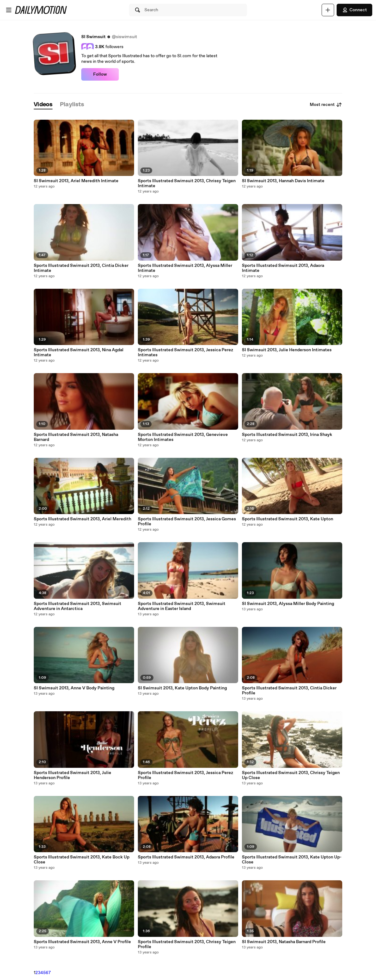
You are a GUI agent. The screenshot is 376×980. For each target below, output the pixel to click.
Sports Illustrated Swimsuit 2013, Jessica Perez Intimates (185, 352)
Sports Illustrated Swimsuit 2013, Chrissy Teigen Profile (187, 944)
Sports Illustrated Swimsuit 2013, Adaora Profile (186, 857)
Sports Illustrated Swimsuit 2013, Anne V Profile (82, 942)
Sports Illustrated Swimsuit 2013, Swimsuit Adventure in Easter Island (182, 606)
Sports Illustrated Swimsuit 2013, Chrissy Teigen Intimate (187, 183)
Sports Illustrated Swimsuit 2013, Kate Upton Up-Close (292, 860)
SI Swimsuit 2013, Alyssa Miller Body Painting (288, 604)
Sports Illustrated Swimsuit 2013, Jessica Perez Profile (185, 775)
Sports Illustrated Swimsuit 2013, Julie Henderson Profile (73, 775)
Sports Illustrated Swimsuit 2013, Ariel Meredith (83, 519)
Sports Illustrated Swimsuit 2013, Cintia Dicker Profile (289, 691)
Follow (100, 74)
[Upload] (328, 10)
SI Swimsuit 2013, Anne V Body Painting (74, 688)
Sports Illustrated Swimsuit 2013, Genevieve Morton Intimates (183, 437)
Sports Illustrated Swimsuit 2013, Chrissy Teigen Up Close (291, 775)
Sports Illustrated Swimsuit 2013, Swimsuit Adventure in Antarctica (78, 606)
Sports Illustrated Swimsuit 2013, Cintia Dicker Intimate (81, 268)
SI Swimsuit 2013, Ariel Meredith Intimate (76, 181)
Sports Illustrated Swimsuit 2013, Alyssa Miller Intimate (185, 268)
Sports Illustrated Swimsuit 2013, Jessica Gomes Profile (187, 522)
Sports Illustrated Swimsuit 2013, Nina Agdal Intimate (79, 352)
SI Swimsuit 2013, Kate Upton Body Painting (182, 688)
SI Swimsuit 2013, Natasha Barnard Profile (284, 942)
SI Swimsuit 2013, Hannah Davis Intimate (283, 181)
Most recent (326, 105)
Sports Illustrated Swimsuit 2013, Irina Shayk (287, 435)
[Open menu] (9, 10)
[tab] (43, 105)
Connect (354, 10)
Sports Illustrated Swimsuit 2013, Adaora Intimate (283, 268)
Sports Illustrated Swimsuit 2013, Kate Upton (288, 519)
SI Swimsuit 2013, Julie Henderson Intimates (287, 350)
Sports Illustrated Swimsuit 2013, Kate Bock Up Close (82, 860)
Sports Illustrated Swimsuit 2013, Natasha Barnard (76, 437)
